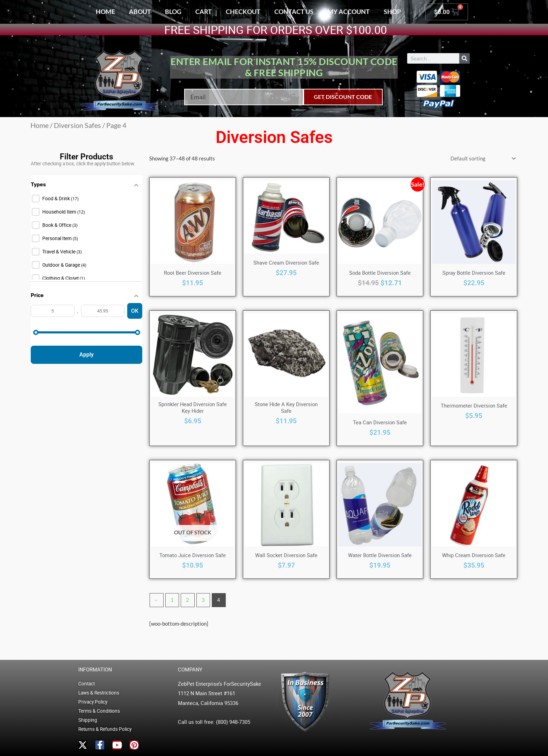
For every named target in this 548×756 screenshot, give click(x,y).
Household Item (60, 212)
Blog (173, 12)
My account (349, 12)
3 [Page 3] (203, 600)
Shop (392, 12)
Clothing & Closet (61, 278)
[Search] (464, 58)
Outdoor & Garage (62, 265)
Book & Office (57, 225)
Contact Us (294, 12)
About (140, 12)
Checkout (243, 12)
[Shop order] (482, 159)
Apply (86, 355)
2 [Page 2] (188, 600)
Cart (204, 12)
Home (105, 12)
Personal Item (57, 238)
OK (135, 311)
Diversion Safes (77, 125)
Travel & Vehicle (59, 252)
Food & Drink (57, 199)
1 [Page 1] (172, 600)
